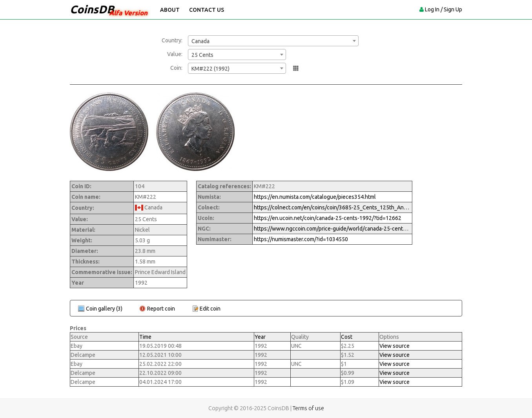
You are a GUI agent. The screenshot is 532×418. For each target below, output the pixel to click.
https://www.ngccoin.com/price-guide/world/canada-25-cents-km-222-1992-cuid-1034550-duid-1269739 (332, 229)
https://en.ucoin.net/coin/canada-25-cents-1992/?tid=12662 (328, 218)
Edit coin (210, 309)
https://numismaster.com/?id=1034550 (301, 239)
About (170, 10)
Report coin (161, 309)
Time (145, 337)
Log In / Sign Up (444, 9)
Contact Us (207, 10)
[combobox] (273, 41)
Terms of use (308, 408)
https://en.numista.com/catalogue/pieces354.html (315, 197)
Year (260, 337)
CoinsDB (92, 9)
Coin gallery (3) (104, 309)
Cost (347, 337)
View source (394, 346)
